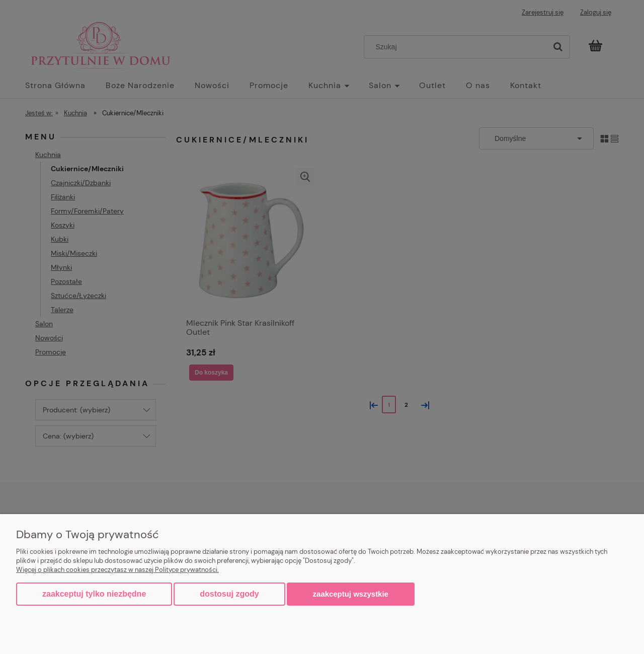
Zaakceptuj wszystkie (351, 594)
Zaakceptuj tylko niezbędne (94, 594)
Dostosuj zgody (229, 594)
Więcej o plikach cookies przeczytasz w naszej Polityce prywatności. (117, 570)
